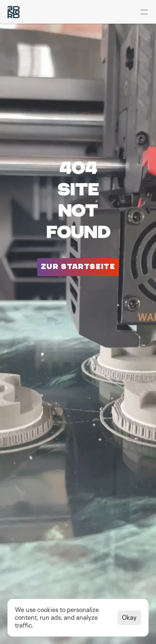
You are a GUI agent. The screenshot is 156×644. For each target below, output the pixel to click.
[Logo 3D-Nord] (14, 12)
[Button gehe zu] (78, 267)
